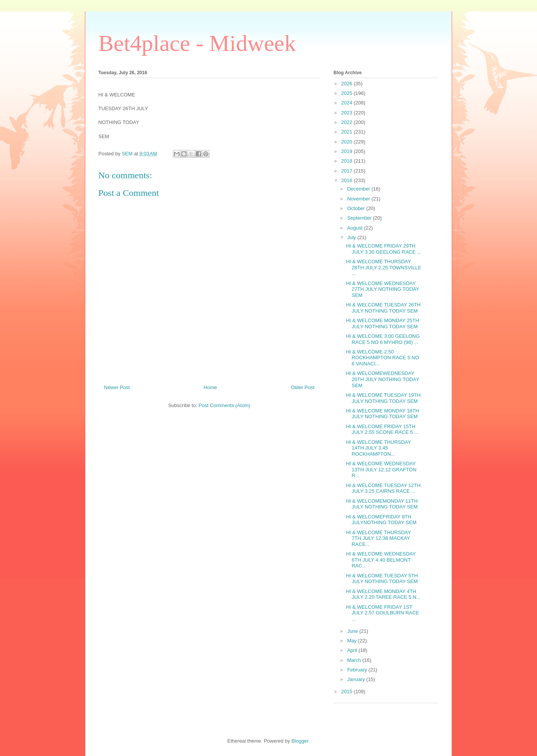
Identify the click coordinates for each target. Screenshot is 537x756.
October (357, 208)
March (355, 660)
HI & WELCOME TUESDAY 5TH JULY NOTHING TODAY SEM (382, 579)
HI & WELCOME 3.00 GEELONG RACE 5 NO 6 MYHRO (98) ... (383, 339)
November (360, 199)
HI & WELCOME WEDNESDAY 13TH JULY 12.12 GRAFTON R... (381, 469)
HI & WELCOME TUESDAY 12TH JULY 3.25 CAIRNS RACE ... (383, 488)
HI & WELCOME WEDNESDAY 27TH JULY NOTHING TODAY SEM (382, 289)
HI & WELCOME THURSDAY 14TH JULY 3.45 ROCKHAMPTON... (378, 448)
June (353, 631)
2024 (347, 103)
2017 (347, 171)
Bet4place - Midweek (197, 43)
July (352, 237)
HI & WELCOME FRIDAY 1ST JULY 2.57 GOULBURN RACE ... (382, 613)
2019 (347, 151)
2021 (347, 132)
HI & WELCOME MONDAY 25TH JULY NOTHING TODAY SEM (382, 323)
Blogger (300, 741)
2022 (347, 122)
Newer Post (117, 387)
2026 (347, 84)
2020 (347, 142)
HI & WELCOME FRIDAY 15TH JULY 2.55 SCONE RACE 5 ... (382, 429)
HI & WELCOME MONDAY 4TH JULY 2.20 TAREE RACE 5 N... (383, 594)
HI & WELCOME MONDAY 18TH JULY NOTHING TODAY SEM (382, 414)
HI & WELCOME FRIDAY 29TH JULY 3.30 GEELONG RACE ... (383, 249)
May (353, 641)
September (360, 218)
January (357, 679)
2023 (347, 113)
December (360, 189)
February (358, 670)
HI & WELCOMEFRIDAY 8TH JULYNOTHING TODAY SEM (381, 520)
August (356, 228)
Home (211, 387)
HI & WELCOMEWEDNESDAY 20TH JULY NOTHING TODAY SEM (382, 379)
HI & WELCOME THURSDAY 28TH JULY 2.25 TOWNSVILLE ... (383, 267)
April (353, 650)
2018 (347, 161)
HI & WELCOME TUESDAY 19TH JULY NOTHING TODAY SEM (383, 398)
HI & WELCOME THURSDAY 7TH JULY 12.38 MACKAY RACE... (378, 538)
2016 (347, 180)
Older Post (303, 387)
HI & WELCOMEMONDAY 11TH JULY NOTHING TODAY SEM (382, 504)
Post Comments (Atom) (224, 405)
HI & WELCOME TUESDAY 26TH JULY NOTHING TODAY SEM (383, 308)
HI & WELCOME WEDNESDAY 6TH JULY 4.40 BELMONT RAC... (381, 560)
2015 (347, 692)
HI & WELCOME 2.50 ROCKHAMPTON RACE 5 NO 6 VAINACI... (382, 358)
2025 (347, 93)
